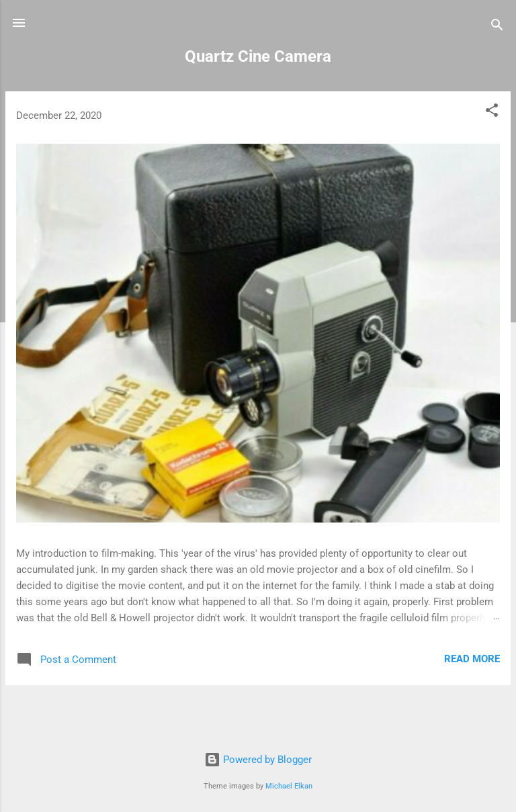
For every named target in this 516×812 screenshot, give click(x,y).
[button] (492, 112)
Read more (472, 659)
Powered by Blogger (258, 760)
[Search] (497, 27)
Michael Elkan (289, 786)
